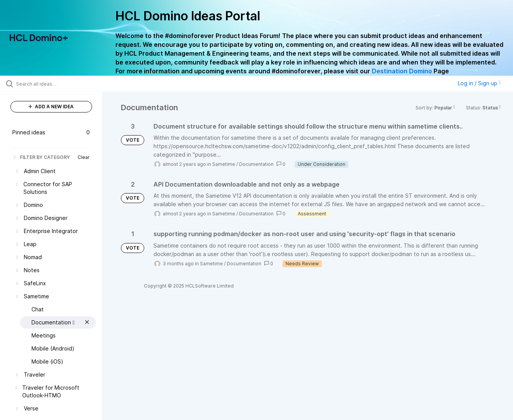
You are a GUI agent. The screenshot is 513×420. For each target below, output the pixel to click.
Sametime (224, 164)
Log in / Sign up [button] (479, 83)
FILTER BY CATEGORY (41, 157)
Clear (84, 157)
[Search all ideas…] (61, 84)
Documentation (256, 164)
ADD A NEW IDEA (51, 107)
